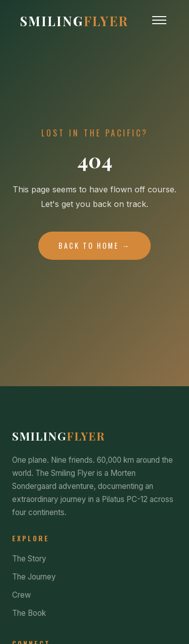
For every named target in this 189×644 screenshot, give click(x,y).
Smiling (74, 21)
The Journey (34, 577)
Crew (21, 595)
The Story (29, 559)
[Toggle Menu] (159, 20)
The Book (29, 613)
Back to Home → (94, 245)
